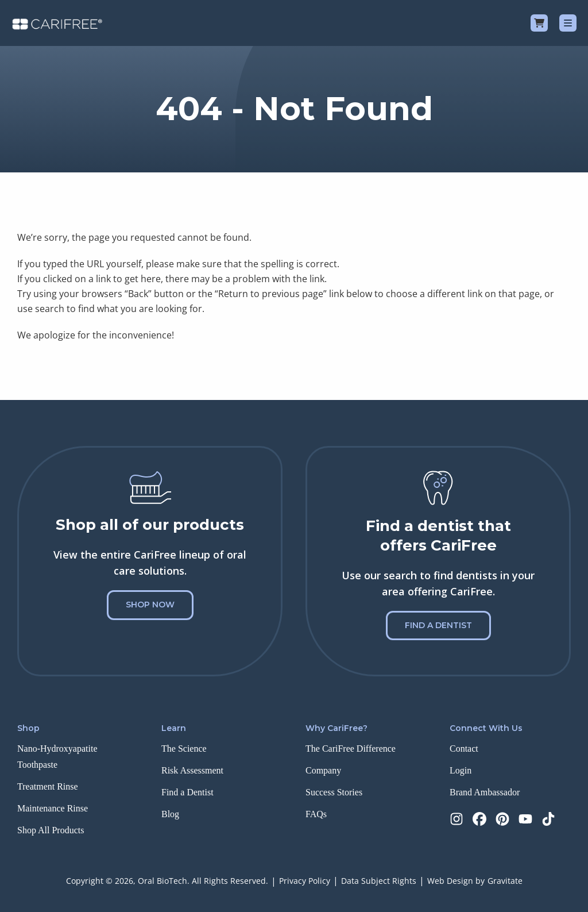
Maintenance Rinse (53, 808)
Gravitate (505, 881)
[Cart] (539, 23)
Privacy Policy (305, 881)
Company (323, 770)
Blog (170, 814)
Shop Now (150, 605)
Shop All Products (51, 830)
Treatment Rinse (48, 786)
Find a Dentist (438, 625)
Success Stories (334, 792)
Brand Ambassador (485, 792)
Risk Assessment (192, 770)
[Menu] (568, 23)
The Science (184, 749)
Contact (464, 749)
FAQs (316, 814)
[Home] (57, 23)
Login (461, 770)
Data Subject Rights (379, 881)
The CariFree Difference (351, 749)
